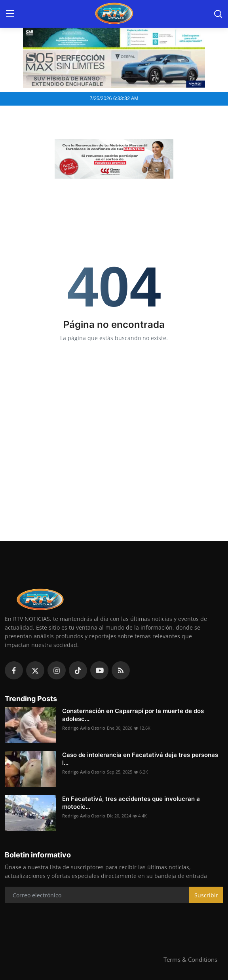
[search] (218, 14)
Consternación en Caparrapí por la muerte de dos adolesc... (133, 715)
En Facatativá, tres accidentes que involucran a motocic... (131, 803)
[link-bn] (114, 159)
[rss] (121, 670)
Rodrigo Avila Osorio (84, 728)
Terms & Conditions (190, 959)
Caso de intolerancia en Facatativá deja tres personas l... (140, 759)
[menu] (10, 14)
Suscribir (206, 895)
